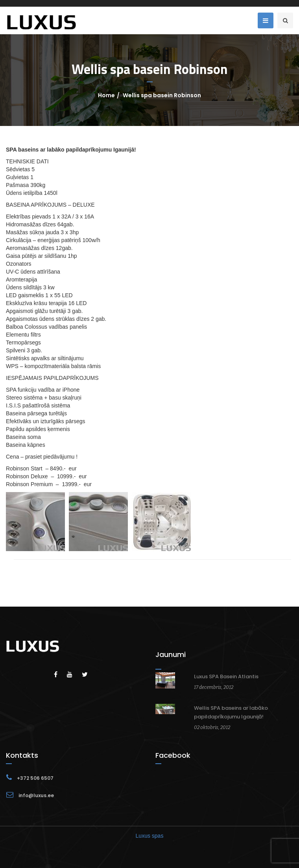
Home (106, 95)
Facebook (173, 755)
